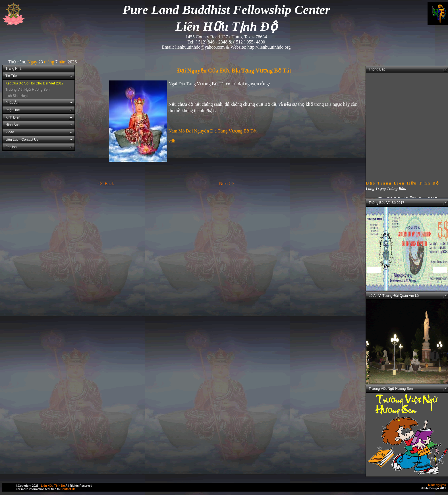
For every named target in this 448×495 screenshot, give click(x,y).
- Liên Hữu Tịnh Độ (52, 486)
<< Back (106, 184)
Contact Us (68, 489)
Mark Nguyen (437, 485)
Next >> (227, 184)
